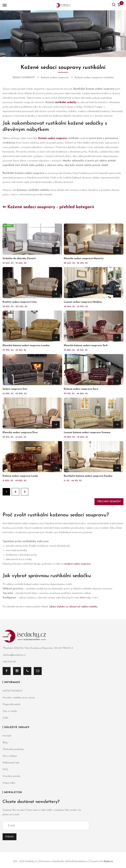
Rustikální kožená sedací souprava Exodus (88, 476)
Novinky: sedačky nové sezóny (19, 698)
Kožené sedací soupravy (53, 138)
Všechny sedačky (109, 502)
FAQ (5, 770)
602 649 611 (9, 662)
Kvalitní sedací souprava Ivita (20, 302)
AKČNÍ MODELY (13, 691)
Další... (6, 718)
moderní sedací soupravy (77, 564)
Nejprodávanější (12, 704)
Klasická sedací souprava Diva (20, 433)
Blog (5, 743)
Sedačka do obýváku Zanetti (19, 259)
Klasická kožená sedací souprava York (86, 346)
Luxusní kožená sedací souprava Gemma (87, 433)
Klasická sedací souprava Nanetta (84, 259)
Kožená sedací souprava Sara (81, 389)
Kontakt (7, 736)
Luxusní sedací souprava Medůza (83, 302)
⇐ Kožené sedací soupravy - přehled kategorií (48, 207)
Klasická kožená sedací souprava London (26, 346)
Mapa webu (9, 783)
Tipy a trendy (10, 711)
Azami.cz (108, 861)
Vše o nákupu (10, 756)
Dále (25, 492)
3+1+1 (83, 598)
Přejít (56, 250)
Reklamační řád (11, 763)
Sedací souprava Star (15, 389)
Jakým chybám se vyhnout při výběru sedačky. (74, 607)
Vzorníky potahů (12, 776)
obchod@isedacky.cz (14, 655)
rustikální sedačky (66, 102)
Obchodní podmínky (13, 749)
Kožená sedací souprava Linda (20, 476)
